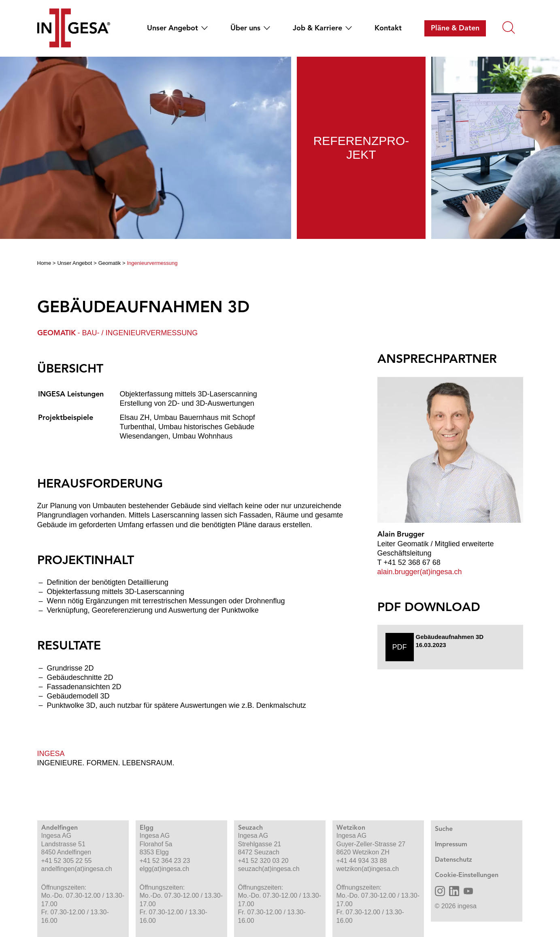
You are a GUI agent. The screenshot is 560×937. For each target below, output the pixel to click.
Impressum (451, 845)
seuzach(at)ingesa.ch (269, 869)
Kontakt (388, 28)
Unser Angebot (172, 28)
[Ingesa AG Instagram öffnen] (440, 891)
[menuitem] (174, 28)
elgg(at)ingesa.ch (165, 869)
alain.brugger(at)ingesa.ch (420, 572)
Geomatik (110, 263)
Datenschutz (454, 860)
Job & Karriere (317, 28)
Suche (444, 829)
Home (44, 263)
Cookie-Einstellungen (467, 875)
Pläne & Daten (455, 28)
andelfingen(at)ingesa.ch (77, 869)
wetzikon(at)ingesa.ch (368, 869)
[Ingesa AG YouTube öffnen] (468, 891)
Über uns (245, 28)
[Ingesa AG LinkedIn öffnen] (454, 891)
